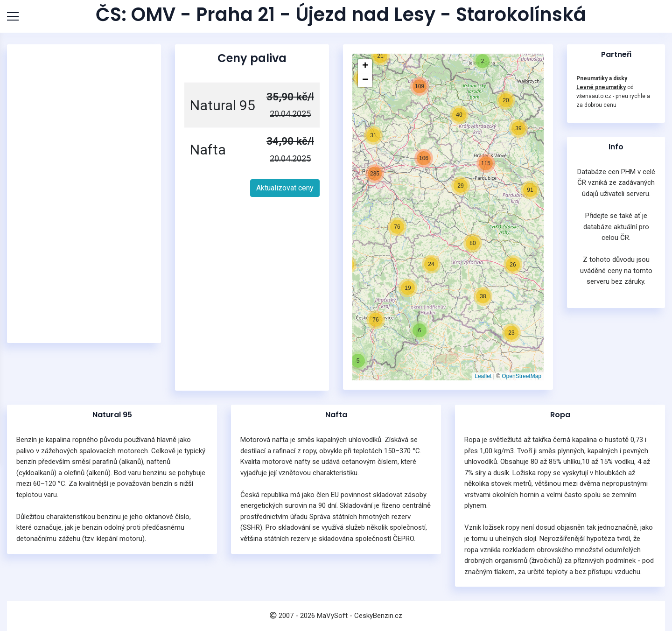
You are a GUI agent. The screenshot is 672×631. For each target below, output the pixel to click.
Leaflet (483, 376)
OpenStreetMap (521, 376)
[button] (358, 361)
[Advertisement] (86, 194)
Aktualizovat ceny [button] (285, 188)
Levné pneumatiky (601, 87)
